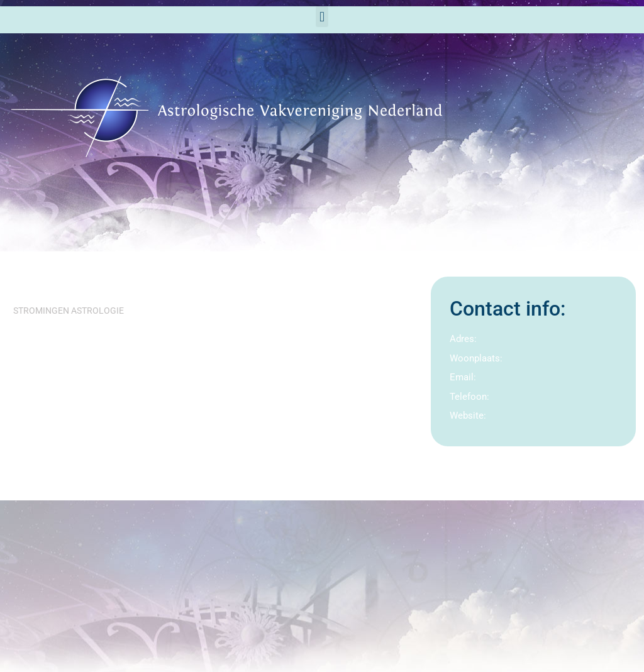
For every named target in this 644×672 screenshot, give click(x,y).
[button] (322, 17)
